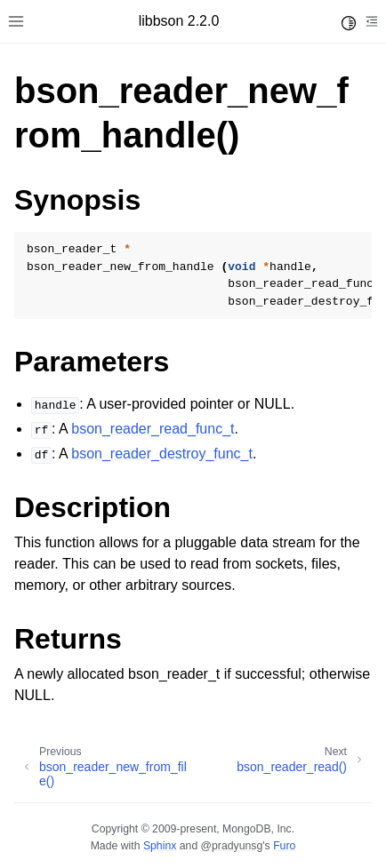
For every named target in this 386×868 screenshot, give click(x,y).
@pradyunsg (232, 846)
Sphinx (160, 846)
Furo (284, 846)
